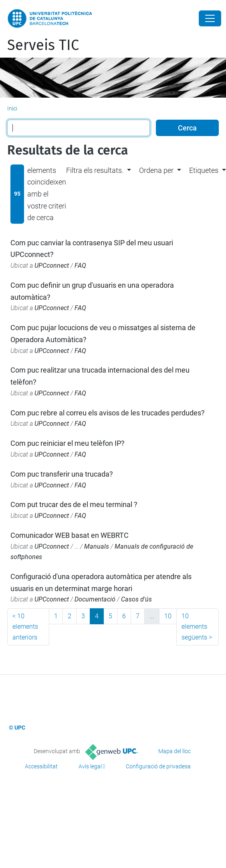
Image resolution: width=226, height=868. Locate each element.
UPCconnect (52, 266)
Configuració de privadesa (158, 766)
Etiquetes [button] (204, 170)
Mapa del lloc (175, 751)
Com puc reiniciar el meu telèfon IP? (68, 443)
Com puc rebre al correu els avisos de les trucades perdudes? (108, 413)
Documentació (95, 599)
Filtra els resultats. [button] (95, 170)
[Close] (210, 18)
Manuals (97, 546)
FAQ (80, 266)
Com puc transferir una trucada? (62, 474)
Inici (12, 108)
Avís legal (90, 766)
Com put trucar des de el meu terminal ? (74, 504)
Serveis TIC (43, 45)
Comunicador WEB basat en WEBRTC (70, 535)
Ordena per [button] (156, 170)
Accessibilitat (41, 766)
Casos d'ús (136, 599)
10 (168, 616)
